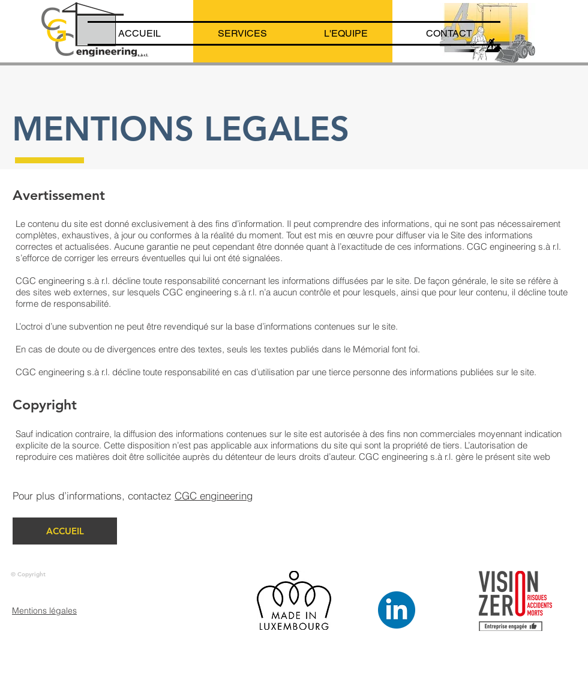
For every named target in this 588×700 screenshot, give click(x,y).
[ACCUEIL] (65, 531)
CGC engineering (214, 496)
